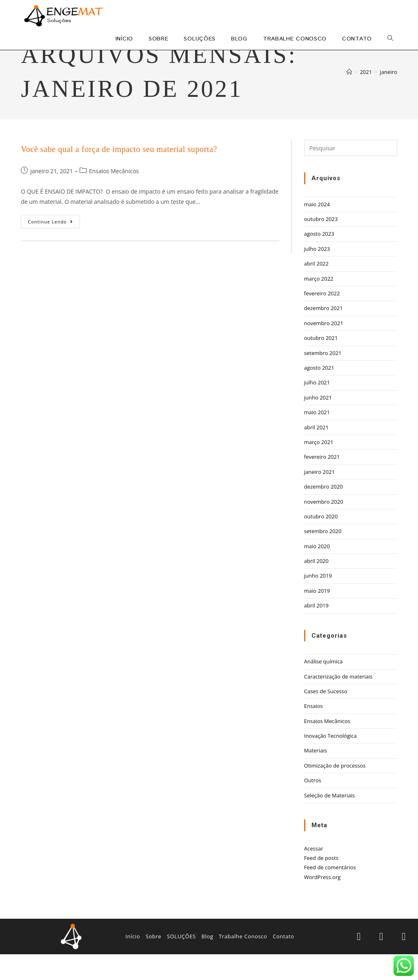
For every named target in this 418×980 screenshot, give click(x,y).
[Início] (349, 98)
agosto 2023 (319, 260)
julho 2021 (317, 409)
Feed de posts (321, 884)
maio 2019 (317, 616)
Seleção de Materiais (329, 821)
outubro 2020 (321, 542)
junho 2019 (318, 602)
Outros (313, 806)
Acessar (314, 874)
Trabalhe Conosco (243, 962)
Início (133, 962)
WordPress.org (322, 903)
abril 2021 (316, 453)
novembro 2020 (324, 527)
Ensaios (313, 732)
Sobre (154, 962)
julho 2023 (317, 275)
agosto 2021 (319, 393)
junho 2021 (318, 423)
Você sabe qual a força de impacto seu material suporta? (119, 175)
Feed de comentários (330, 893)
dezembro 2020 (324, 513)
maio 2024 (317, 230)
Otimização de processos (335, 791)
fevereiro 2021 (322, 483)
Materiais (316, 777)
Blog (207, 962)
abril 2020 (316, 587)
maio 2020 (317, 572)
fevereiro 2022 (322, 319)
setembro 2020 (323, 557)
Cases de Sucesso (326, 717)
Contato (283, 962)
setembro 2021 (323, 379)
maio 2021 (317, 438)
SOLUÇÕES (181, 962)
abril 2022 (316, 290)
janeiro (389, 98)
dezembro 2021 (324, 334)
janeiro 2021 (319, 498)
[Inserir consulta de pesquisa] (351, 174)
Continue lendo (54, 246)
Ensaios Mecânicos (114, 197)
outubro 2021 (321, 364)
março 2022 (319, 304)
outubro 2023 (321, 245)
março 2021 (319, 468)
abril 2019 (316, 632)
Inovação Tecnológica (330, 761)
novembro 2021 (324, 349)
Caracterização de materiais (338, 702)
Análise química (324, 688)
